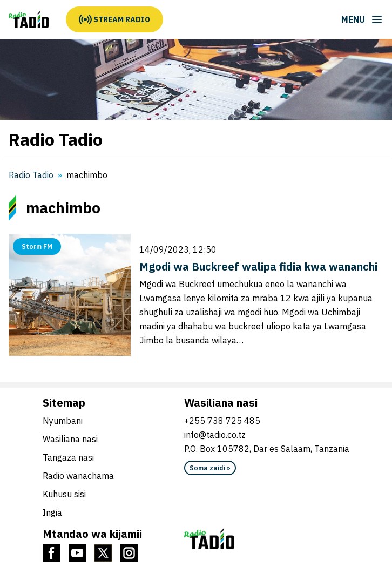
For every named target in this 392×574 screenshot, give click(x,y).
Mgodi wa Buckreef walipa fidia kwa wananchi (258, 266)
